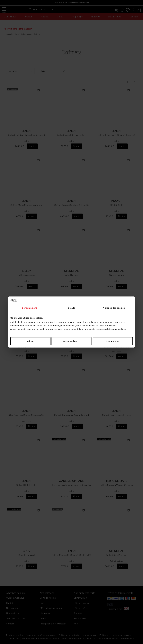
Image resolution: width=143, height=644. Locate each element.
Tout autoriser (113, 341)
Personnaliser (72, 341)
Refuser (30, 341)
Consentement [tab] (29, 308)
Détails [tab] (72, 308)
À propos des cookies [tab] (114, 308)
